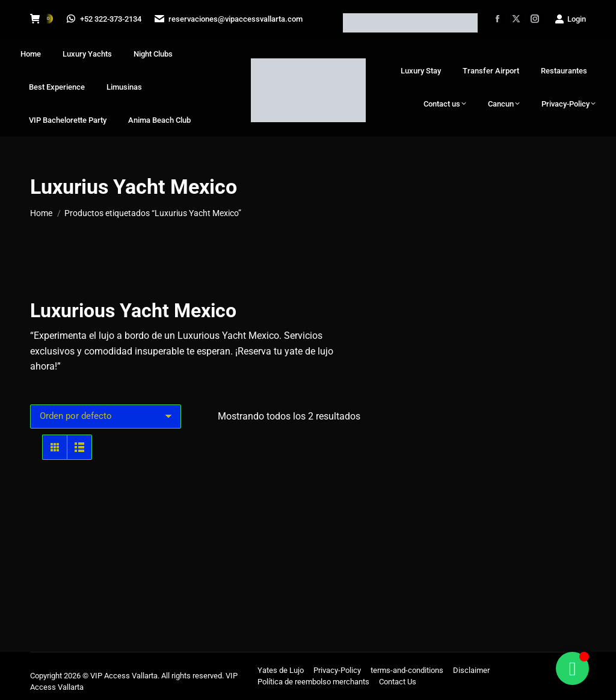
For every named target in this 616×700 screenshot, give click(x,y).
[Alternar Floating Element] (572, 668)
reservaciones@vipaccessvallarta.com (230, 19)
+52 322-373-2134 (105, 19)
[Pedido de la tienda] (106, 417)
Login (570, 19)
